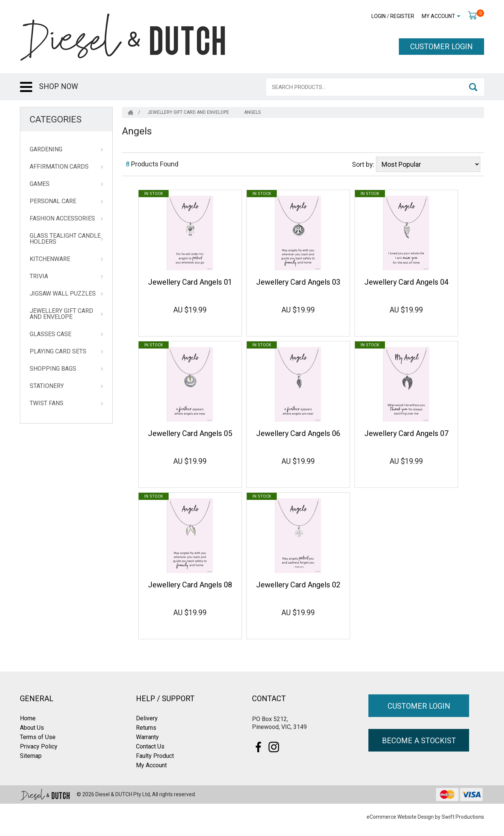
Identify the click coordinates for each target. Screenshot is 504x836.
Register (402, 16)
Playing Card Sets (58, 352)
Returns (146, 728)
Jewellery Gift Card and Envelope (61, 314)
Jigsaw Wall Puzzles (63, 294)
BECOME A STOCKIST (419, 741)
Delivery (147, 718)
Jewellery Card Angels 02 (298, 585)
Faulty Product (155, 756)
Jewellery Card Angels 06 (298, 433)
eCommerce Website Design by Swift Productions (425, 817)
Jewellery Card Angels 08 (190, 585)
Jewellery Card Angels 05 (190, 433)
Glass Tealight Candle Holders (65, 239)
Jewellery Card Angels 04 (406, 282)
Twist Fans (47, 403)
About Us (32, 728)
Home (28, 718)
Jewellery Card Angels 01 (190, 282)
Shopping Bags (53, 369)
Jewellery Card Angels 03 (298, 282)
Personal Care (53, 201)
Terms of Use (38, 737)
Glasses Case (51, 334)
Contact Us (150, 746)
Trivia (39, 276)
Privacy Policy (39, 746)
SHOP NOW (59, 86)
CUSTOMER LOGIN (441, 47)
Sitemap (31, 756)
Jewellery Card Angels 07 (406, 433)
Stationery (47, 386)
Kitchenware (50, 259)
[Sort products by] (428, 164)
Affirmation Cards (59, 167)
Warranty (147, 737)
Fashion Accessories (62, 219)
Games (40, 184)
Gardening (46, 149)
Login (379, 16)
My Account (438, 16)
